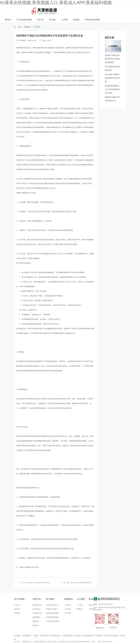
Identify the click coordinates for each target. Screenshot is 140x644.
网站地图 (3, 639)
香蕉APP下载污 (24, 639)
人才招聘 (99, 10)
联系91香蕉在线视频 (127, 10)
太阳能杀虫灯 (37, 606)
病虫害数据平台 (89, 628)
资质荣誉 (17, 606)
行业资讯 (37, 19)
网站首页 (44, 10)
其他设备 (36, 618)
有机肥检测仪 (56, 628)
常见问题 (68, 606)
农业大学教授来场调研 (54, 614)
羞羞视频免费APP (100, 639)
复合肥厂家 (78, 628)
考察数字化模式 (52, 602)
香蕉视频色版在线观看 (115, 639)
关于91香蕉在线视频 (60, 10)
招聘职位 (80, 602)
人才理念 (80, 597)
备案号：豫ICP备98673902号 (102, 634)
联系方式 (92, 597)
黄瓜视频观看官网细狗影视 (83, 639)
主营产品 (76, 10)
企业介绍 (17, 597)
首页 (20, 19)
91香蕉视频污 (35, 639)
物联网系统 (36, 610)
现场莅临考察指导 (52, 606)
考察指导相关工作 (52, 597)
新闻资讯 (111, 10)
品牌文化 (17, 602)
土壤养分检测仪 (67, 628)
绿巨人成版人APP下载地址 (51, 639)
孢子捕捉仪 (36, 602)
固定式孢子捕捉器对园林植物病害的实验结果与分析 (86, 575)
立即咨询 (92, 602)
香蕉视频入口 (37, 597)
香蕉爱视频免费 (12, 639)
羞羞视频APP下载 (130, 639)
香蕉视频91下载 (67, 639)
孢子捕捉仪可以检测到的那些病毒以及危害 (40, 575)
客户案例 (88, 10)
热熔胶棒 (100, 628)
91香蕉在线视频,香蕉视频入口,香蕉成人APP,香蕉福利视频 (56, 3)
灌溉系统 (36, 614)
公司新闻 (68, 597)
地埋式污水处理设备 (111, 628)
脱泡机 (36, 628)
